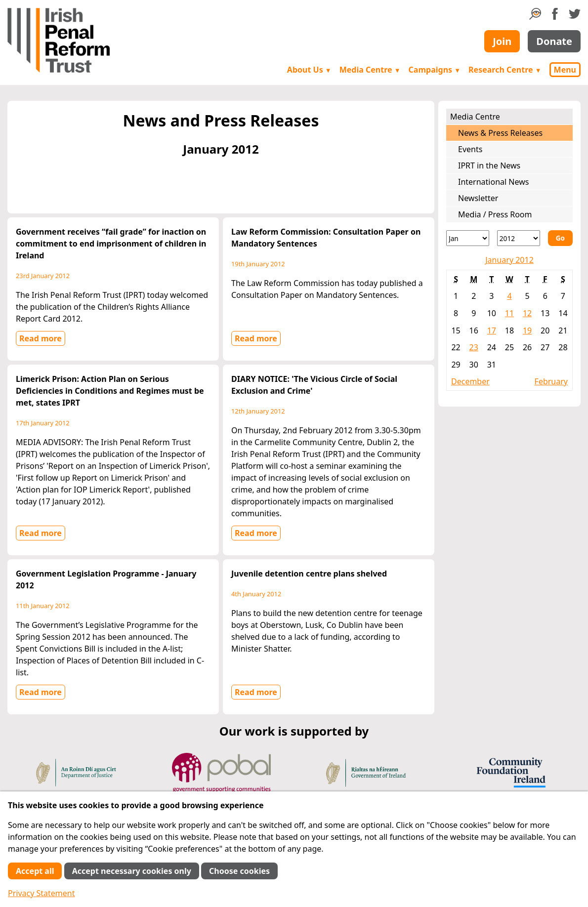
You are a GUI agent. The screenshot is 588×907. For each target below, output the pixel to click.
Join (502, 41)
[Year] (519, 238)
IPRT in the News (489, 165)
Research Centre (505, 70)
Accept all (35, 871)
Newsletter (478, 198)
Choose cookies (239, 871)
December (470, 381)
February (551, 381)
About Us (309, 70)
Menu (565, 70)
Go (560, 238)
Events (470, 149)
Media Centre (370, 70)
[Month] (468, 238)
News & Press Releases (500, 133)
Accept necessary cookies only (132, 871)
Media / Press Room (495, 214)
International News (493, 182)
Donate (554, 41)
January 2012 (509, 260)
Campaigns (435, 70)
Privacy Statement (42, 893)
